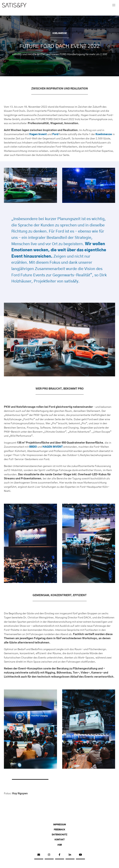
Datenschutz (59, 835)
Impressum (60, 825)
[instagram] (49, 855)
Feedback (59, 830)
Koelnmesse (104, 134)
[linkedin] (70, 855)
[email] (39, 855)
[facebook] (60, 855)
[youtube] (80, 855)
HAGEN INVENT (53, 447)
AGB (60, 845)
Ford (55, 134)
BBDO (33, 447)
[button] (114, 5)
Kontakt (60, 840)
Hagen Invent (38, 134)
